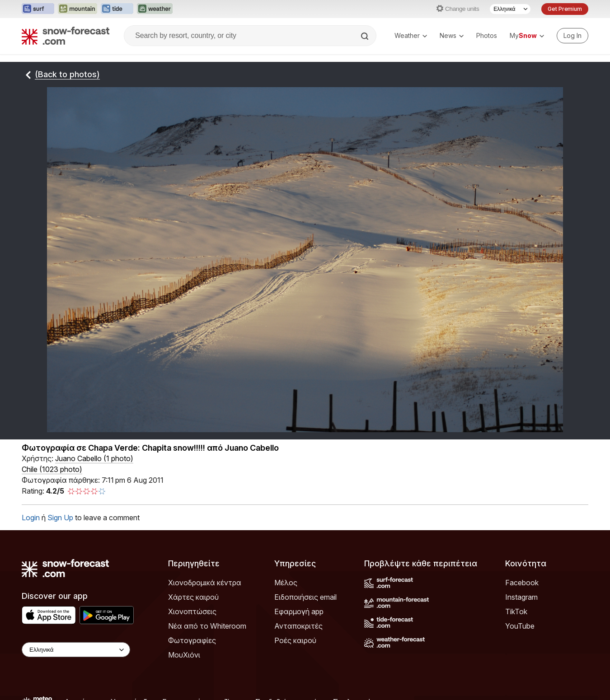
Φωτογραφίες (192, 640)
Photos (487, 35)
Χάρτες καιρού (193, 597)
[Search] (366, 36)
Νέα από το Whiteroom (207, 626)
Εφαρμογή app (299, 611)
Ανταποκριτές (298, 626)
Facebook (522, 583)
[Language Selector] (510, 9)
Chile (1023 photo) (52, 469)
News (452, 35)
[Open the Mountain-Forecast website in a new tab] (77, 9)
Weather (411, 35)
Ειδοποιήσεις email (305, 597)
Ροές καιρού (295, 640)
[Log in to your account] (572, 36)
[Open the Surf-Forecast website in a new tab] (38, 9)
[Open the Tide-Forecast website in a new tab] (117, 9)
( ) (94, 458)
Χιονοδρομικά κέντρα (205, 583)
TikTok (516, 611)
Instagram (521, 597)
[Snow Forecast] (66, 36)
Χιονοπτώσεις (192, 611)
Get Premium (565, 9)
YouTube (520, 626)
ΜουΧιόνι (184, 655)
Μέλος (286, 583)
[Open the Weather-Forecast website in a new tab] (155, 9)
